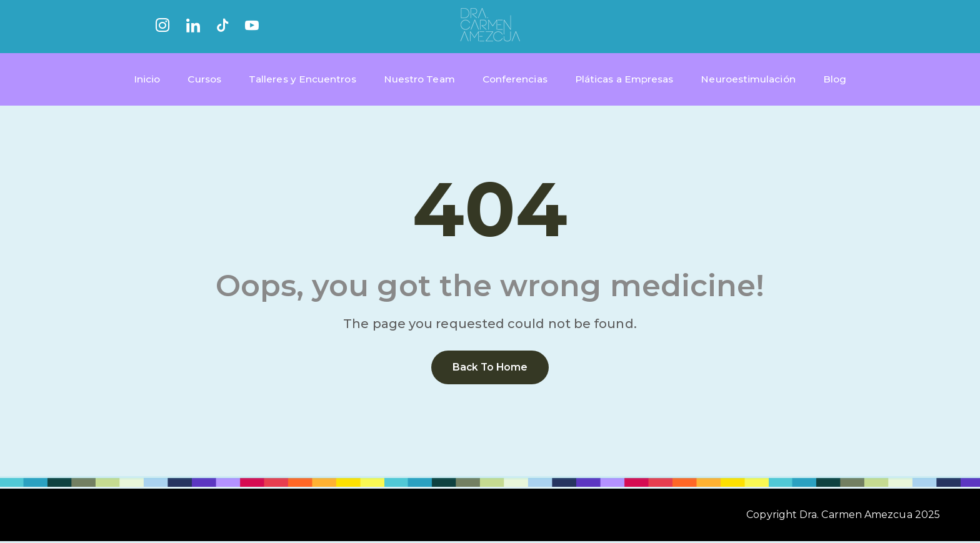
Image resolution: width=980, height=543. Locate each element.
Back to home (490, 369)
